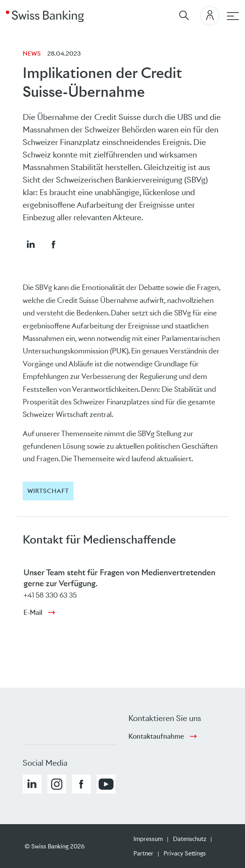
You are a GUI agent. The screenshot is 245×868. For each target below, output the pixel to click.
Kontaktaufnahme (156, 736)
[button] (31, 244)
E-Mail (33, 612)
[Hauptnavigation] (233, 16)
